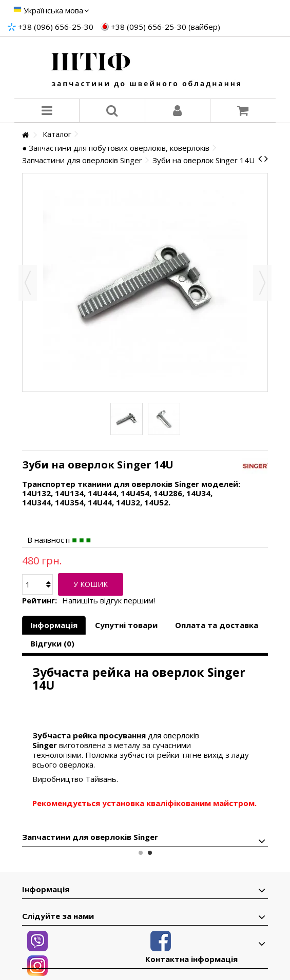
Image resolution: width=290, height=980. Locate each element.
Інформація (54, 625)
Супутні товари (126, 625)
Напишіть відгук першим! (109, 601)
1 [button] (141, 853)
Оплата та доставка (217, 625)
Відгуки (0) (52, 643)
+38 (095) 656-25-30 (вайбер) (166, 27)
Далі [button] (262, 283)
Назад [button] (28, 283)
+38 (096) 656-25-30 (56, 27)
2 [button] (150, 853)
